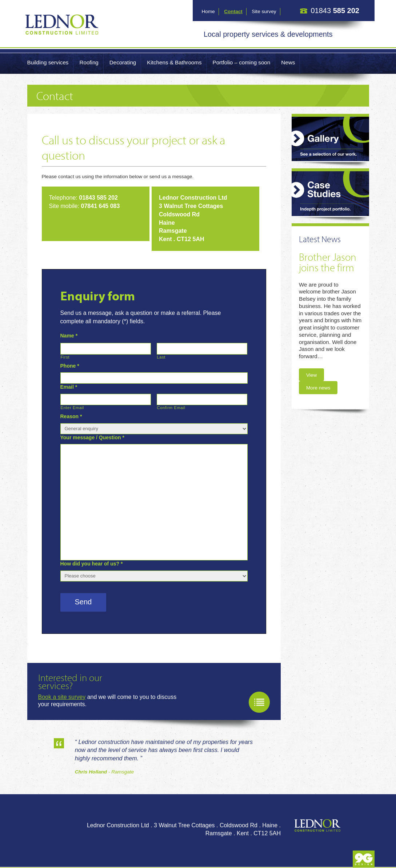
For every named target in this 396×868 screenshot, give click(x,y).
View (311, 375)
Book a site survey (62, 697)
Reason (71, 416)
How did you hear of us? (92, 564)
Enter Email (72, 408)
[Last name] (202, 349)
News (288, 62)
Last (161, 357)
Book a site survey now (259, 702)
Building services (48, 62)
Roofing (89, 62)
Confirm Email (171, 408)
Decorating (123, 62)
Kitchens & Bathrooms (174, 62)
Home (208, 11)
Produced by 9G (364, 859)
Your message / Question (92, 437)
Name (69, 336)
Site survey (264, 11)
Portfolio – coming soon (242, 62)
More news (318, 388)
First (65, 357)
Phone (70, 366)
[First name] (106, 349)
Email (69, 387)
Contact (233, 11)
